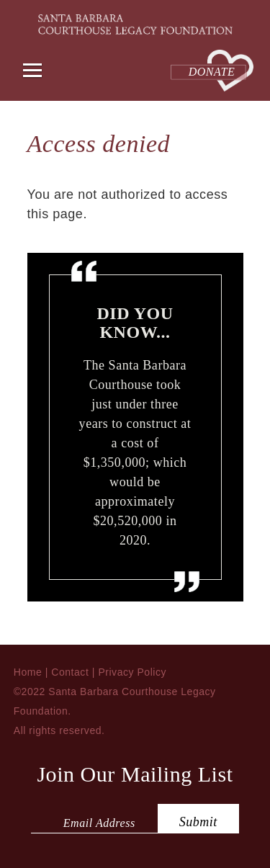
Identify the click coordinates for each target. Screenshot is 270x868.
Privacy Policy (132, 672)
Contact (70, 672)
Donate (212, 72)
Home (28, 672)
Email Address (99, 823)
